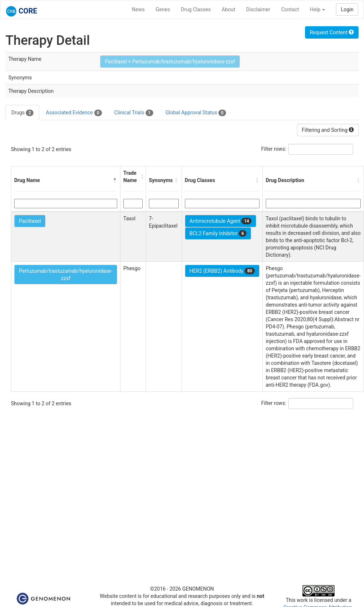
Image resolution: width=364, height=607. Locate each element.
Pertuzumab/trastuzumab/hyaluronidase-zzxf (66, 275)
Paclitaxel (30, 221)
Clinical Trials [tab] (134, 113)
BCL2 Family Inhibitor (218, 233)
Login (347, 9)
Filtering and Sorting (328, 130)
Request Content (332, 32)
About (228, 9)
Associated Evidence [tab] (74, 113)
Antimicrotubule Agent (221, 221)
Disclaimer (258, 9)
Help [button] (317, 9)
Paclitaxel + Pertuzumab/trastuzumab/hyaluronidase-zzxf (170, 62)
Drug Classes (196, 9)
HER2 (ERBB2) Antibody (222, 271)
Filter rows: (274, 149)
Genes (163, 9)
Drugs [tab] (22, 113)
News (138, 9)
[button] (115, 180)
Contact (290, 9)
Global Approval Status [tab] (196, 113)
